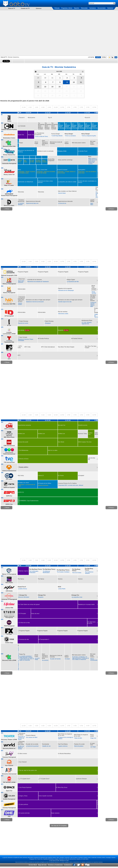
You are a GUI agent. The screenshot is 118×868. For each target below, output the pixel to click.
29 (38, 78)
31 (52, 78)
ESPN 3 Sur (9, 504)
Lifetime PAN (9, 608)
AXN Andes (9, 591)
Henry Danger (69, 134)
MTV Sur (9, 350)
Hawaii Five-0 (22, 587)
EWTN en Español (9, 487)
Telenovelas (84, 8)
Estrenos (39, 8)
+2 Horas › (111, 209)
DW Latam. (9, 479)
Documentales (102, 8)
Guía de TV (4, 57)
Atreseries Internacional (9, 774)
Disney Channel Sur (9, 155)
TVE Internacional (9, 462)
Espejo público (24, 467)
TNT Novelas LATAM (9, 782)
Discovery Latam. (9, 205)
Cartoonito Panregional (9, 163)
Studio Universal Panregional (9, 617)
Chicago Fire (23, 595)
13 (45, 87)
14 (52, 87)
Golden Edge (9, 643)
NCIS (59, 587)
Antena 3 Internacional (9, 471)
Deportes (77, 8)
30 (45, 78)
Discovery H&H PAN (9, 304)
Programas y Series (67, 8)
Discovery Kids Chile (9, 146)
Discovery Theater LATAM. (9, 740)
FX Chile (9, 634)
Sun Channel (9, 765)
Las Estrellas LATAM (9, 334)
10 (74, 82)
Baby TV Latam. (9, 185)
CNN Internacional (9, 446)
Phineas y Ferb (62, 151)
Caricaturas (93, 8)
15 (60, 87)
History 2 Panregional (9, 284)
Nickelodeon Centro (9, 138)
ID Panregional (9, 316)
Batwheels (21, 159)
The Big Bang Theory (36, 569)
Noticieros (110, 8)
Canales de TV (25, 8)
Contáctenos (68, 865)
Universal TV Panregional (9, 599)
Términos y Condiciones (55, 865)
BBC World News (9, 437)
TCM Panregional (9, 626)
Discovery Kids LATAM (9, 660)
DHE (9, 816)
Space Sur (9, 791)
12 (38, 87)
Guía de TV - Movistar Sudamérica (59, 67)
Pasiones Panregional (9, 757)
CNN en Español (9, 429)
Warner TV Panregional (9, 574)
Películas (57, 8)
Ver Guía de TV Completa (59, 826)
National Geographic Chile (9, 275)
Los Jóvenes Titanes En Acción (61, 126)
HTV (9, 359)
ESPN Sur (9, 496)
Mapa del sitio (42, 865)
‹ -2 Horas (7, 209)
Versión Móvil (33, 865)
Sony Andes (9, 583)
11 (81, 82)
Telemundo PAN (9, 342)
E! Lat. (9, 325)
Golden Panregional (9, 799)
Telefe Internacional (9, 454)
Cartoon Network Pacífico (9, 130)
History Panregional (9, 293)
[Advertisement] (24, 33)
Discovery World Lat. (9, 748)
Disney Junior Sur (9, 174)
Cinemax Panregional (9, 808)
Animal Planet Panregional (9, 195)
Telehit (9, 121)
